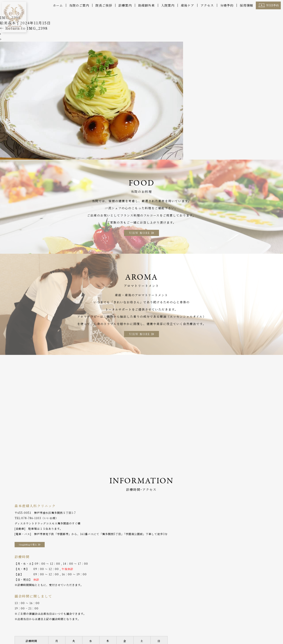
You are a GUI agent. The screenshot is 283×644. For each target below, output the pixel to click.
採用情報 (247, 5)
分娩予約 (227, 5)
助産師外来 (146, 5)
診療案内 (125, 5)
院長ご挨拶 (104, 5)
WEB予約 (273, 5)
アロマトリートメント (162, 624)
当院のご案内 (79, 5)
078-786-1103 (31, 520)
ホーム (58, 5)
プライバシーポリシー (20, 631)
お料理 (138, 624)
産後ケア (187, 5)
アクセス (207, 5)
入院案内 (168, 5)
